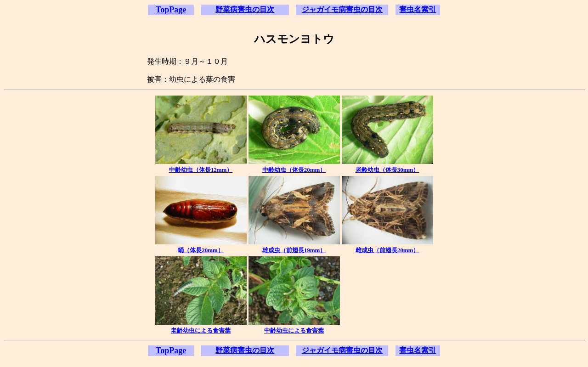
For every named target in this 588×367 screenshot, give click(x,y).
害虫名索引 (418, 9)
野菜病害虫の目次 (245, 9)
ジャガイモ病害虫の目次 (342, 9)
